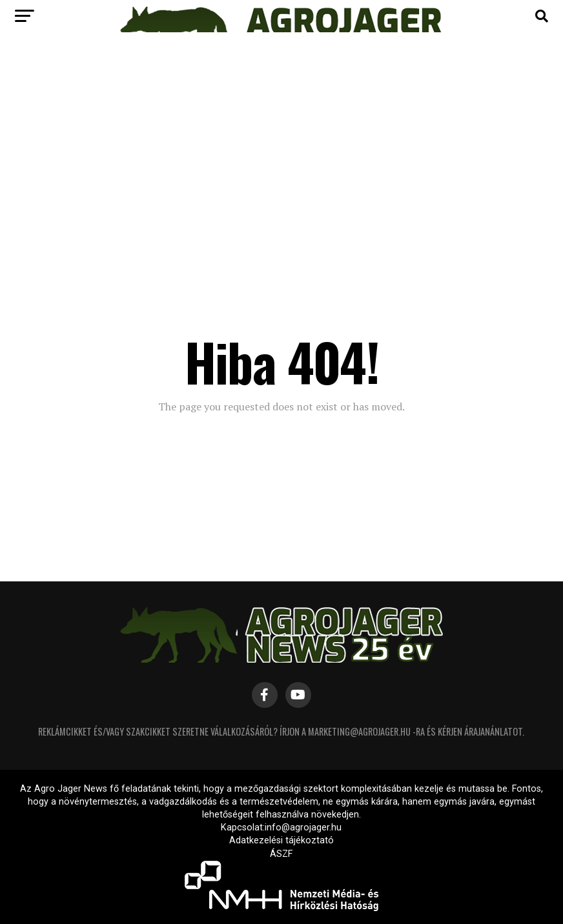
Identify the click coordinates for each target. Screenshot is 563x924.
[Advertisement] (281, 142)
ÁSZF (281, 854)
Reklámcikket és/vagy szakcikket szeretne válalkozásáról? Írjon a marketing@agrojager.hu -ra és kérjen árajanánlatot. (281, 731)
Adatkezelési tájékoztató (281, 840)
